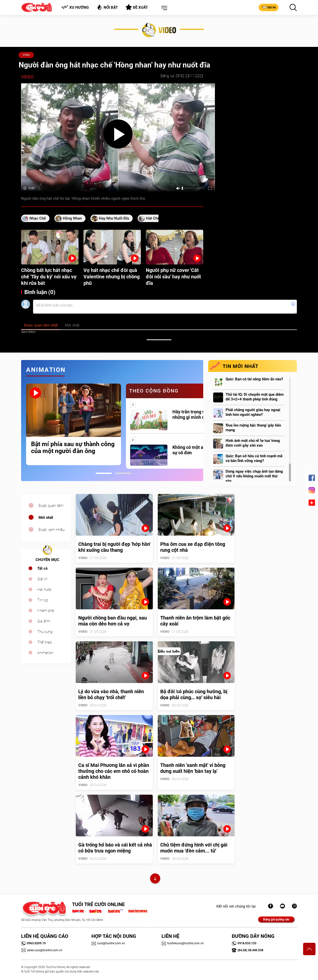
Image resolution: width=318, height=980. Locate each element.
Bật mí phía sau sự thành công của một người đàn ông (73, 448)
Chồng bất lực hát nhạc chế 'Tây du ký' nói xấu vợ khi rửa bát (49, 277)
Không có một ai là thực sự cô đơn (196, 450)
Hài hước (44, 589)
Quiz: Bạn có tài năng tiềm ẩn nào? (254, 379)
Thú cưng (45, 632)
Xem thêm (28, 332)
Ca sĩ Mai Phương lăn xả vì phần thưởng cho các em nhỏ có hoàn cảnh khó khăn (114, 771)
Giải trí (42, 579)
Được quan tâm (51, 506)
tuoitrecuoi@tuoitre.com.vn (183, 943)
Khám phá (46, 611)
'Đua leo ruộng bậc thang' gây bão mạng (253, 428)
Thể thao (44, 642)
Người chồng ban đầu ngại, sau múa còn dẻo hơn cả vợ (113, 621)
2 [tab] (123, 473)
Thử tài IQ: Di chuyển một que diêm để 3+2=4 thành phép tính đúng (255, 397)
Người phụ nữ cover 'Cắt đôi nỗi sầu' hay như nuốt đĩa (173, 277)
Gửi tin (269, 7)
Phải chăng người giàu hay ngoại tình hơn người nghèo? (253, 412)
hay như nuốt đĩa (114, 218)
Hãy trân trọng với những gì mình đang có (195, 414)
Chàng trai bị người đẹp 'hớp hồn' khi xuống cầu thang (114, 547)
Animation (45, 653)
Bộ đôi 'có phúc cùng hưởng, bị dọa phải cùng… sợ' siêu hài (194, 694)
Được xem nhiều (52, 530)
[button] (163, 8)
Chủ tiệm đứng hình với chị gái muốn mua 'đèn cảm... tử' (194, 848)
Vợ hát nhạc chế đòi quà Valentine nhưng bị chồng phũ (112, 277)
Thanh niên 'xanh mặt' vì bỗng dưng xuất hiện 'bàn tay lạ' (193, 768)
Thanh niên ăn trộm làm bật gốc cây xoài (195, 621)
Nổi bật (107, 7)
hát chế (153, 218)
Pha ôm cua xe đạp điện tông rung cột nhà (193, 547)
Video (26, 55)
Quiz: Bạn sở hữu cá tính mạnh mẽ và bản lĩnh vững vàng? (254, 458)
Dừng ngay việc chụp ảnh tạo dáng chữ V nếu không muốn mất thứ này (254, 476)
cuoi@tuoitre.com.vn (108, 943)
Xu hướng (75, 7)
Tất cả (42, 568)
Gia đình (44, 621)
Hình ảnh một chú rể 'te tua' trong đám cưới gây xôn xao (253, 443)
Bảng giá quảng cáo (276, 919)
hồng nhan (72, 218)
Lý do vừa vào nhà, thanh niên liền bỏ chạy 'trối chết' (111, 694)
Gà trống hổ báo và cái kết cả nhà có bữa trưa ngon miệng (115, 848)
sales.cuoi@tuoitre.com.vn (42, 950)
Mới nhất (46, 518)
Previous (20, 426)
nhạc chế (38, 218)
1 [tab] (104, 473)
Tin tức (43, 600)
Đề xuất (137, 7)
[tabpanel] (74, 424)
